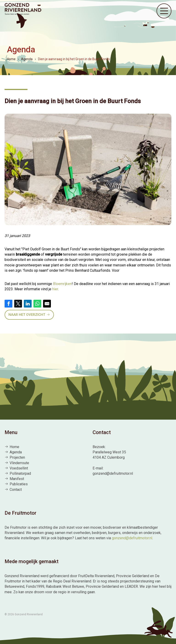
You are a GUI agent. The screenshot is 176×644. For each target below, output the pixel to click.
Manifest (17, 479)
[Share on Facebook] (8, 304)
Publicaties (19, 484)
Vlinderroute (19, 463)
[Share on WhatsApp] (37, 304)
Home (14, 447)
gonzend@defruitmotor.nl (132, 538)
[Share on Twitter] (18, 304)
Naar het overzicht (27, 315)
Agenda (16, 452)
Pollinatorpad (20, 473)
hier (55, 289)
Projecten (17, 457)
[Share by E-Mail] (47, 304)
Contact (16, 490)
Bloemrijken (62, 284)
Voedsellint (19, 468)
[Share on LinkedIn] (28, 304)
